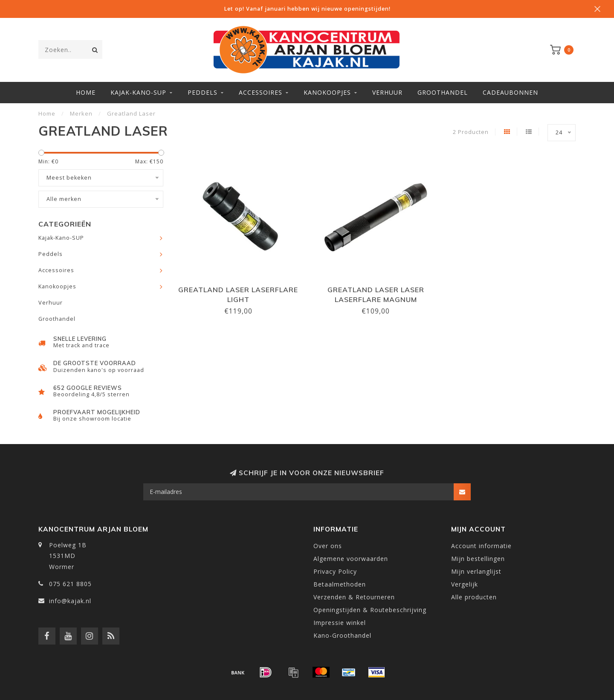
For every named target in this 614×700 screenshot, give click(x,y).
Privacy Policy (335, 571)
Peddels (203, 92)
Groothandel (443, 92)
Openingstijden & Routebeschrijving (370, 610)
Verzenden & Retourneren (354, 597)
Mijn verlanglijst (476, 571)
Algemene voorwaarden (351, 559)
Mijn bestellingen (478, 559)
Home (86, 92)
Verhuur (387, 92)
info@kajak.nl (70, 601)
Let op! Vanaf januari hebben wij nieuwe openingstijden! (307, 9)
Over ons (328, 546)
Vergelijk (465, 584)
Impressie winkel (340, 623)
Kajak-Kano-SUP (138, 92)
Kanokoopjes (327, 92)
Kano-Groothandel (342, 635)
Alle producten (474, 597)
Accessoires (261, 92)
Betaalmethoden (340, 584)
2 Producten (471, 132)
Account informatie (481, 546)
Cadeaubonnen (510, 92)
